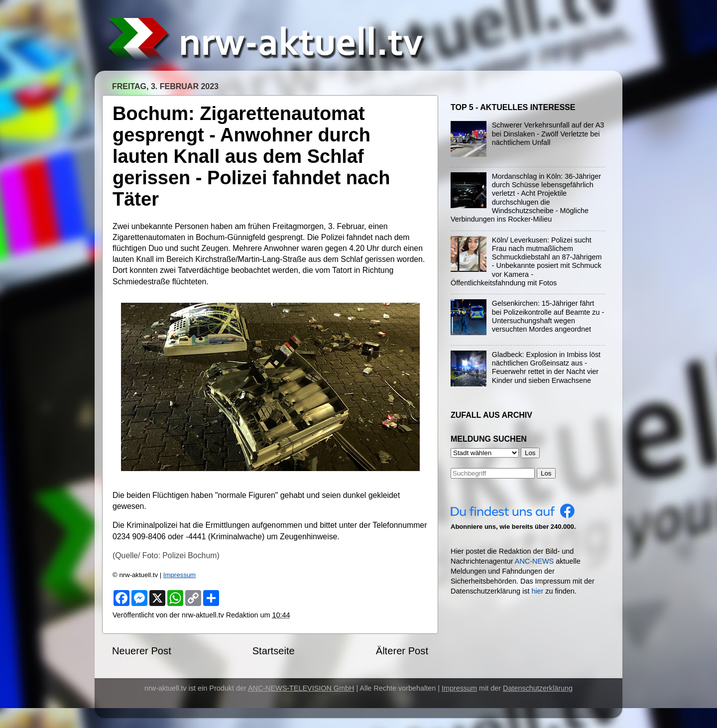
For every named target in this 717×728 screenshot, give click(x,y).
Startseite (274, 651)
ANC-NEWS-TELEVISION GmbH (301, 688)
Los (546, 473)
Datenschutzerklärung (538, 688)
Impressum (179, 575)
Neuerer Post (142, 651)
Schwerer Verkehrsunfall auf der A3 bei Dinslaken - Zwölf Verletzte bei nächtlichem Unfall (548, 134)
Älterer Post (402, 651)
